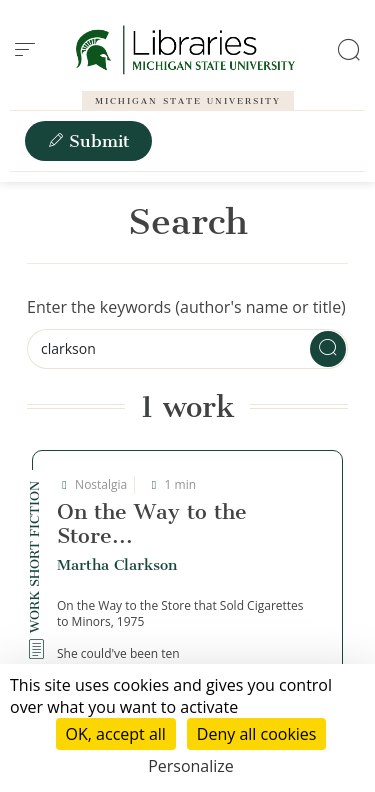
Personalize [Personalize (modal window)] (191, 766)
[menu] (25, 50)
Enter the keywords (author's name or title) (186, 307)
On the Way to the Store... (152, 523)
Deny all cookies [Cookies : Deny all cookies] (257, 734)
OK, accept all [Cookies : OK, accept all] (116, 734)
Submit (88, 141)
